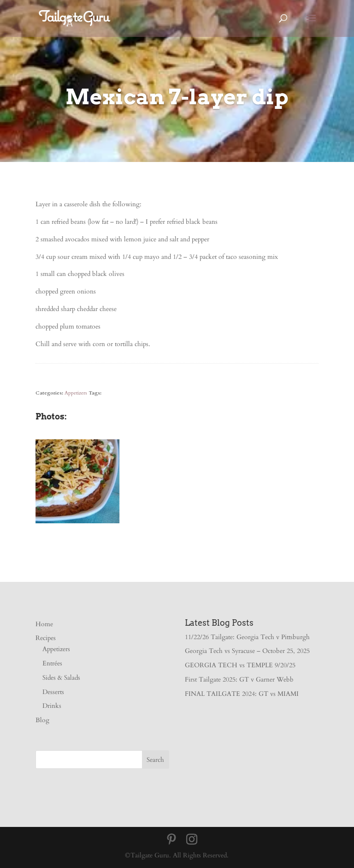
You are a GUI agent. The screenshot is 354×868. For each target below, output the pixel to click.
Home (44, 624)
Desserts (53, 692)
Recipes (46, 638)
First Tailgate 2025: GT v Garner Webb (239, 679)
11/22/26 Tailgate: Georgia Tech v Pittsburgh (247, 637)
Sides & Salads (61, 678)
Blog (42, 720)
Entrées (52, 663)
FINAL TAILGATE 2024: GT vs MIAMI (242, 694)
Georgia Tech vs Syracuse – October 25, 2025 (247, 651)
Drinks (52, 706)
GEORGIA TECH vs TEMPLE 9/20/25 (240, 665)
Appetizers (76, 393)
